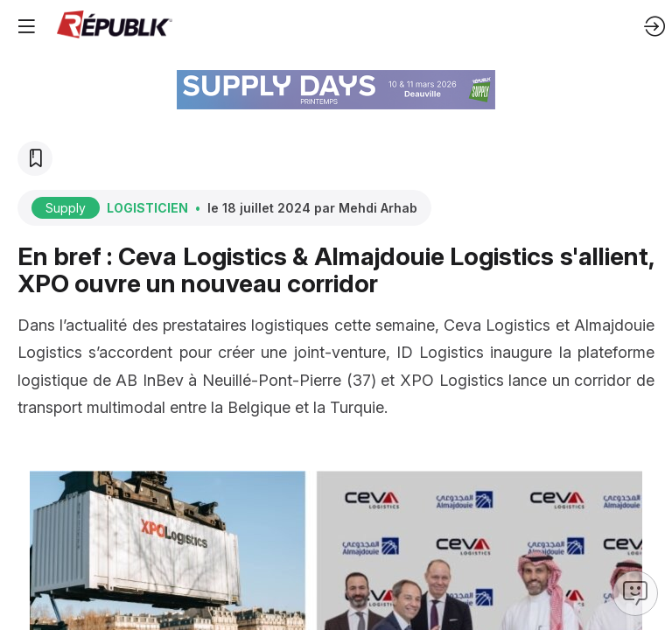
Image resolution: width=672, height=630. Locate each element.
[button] (26, 26)
